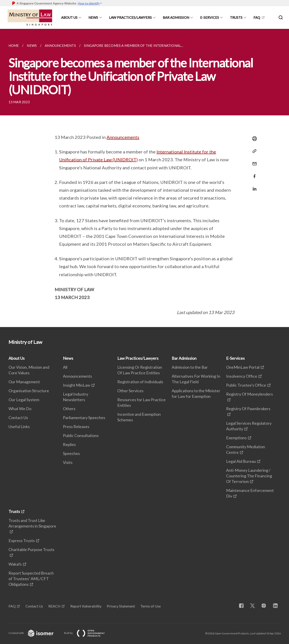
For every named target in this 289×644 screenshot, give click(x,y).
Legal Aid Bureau (241, 461)
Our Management (24, 382)
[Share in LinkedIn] (253, 186)
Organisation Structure (29, 391)
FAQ (257, 17)
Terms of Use (151, 606)
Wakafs (15, 564)
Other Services (130, 391)
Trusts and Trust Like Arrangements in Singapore (32, 523)
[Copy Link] (253, 151)
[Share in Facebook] (253, 173)
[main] (144, 178)
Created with (35, 633)
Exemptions (236, 438)
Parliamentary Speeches (84, 418)
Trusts (236, 17)
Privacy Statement (121, 606)
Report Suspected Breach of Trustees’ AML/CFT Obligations (31, 579)
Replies (69, 444)
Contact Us (18, 418)
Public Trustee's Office (246, 385)
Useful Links (19, 426)
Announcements (123, 137)
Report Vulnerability (86, 606)
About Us (69, 17)
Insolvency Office (242, 376)
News (93, 17)
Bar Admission (176, 17)
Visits (68, 462)
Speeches (71, 453)
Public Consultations (81, 435)
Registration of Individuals (140, 382)
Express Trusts (22, 541)
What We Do (20, 409)
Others (69, 409)
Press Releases (76, 426)
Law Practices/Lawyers (130, 17)
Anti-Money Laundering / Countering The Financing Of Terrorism (249, 476)
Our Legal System (24, 400)
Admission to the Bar (190, 367)
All (65, 367)
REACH (54, 606)
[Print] (253, 139)
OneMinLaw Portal (243, 367)
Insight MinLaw (77, 385)
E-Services (210, 17)
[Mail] (253, 161)
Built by (88, 633)
